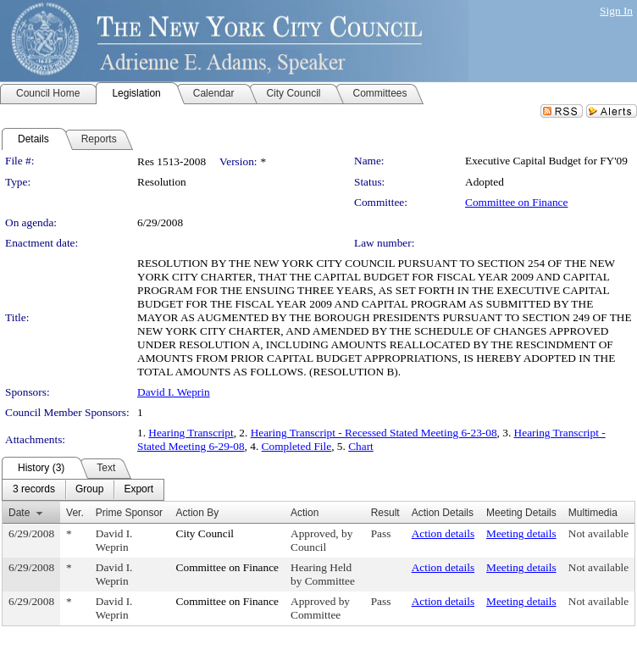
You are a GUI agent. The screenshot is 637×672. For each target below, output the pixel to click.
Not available (598, 533)
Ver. (75, 513)
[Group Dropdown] (89, 490)
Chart (361, 446)
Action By (198, 513)
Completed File (297, 446)
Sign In (616, 11)
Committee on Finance (516, 202)
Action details (443, 533)
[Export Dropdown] (138, 490)
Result (385, 513)
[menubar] (83, 490)
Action (305, 513)
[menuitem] (34, 490)
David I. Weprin (174, 392)
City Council (205, 533)
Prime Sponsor (129, 513)
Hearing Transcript (191, 433)
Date (19, 513)
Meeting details (521, 533)
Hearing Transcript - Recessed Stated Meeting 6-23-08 (374, 433)
